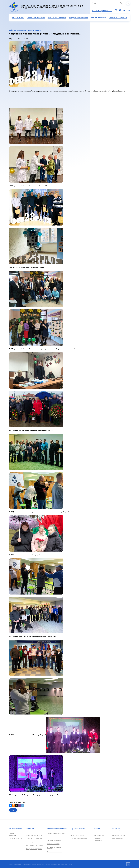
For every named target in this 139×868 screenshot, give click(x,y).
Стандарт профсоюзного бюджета (55, 848)
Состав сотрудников (15, 839)
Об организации (18, 18)
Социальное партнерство (34, 835)
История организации (13, 834)
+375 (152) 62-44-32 (102, 10)
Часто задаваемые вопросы (34, 845)
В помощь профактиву (54, 840)
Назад (13, 810)
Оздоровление (75, 842)
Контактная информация (118, 18)
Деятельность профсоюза (36, 18)
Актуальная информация (98, 839)
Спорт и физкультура (77, 835)
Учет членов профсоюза (55, 837)
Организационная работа (57, 18)
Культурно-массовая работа (79, 18)
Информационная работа (34, 849)
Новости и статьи (34, 30)
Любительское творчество (79, 839)
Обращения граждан (118, 835)
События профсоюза (99, 18)
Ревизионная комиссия (55, 852)
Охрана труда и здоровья (34, 839)
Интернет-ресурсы (117, 839)
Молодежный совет (53, 844)
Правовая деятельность (33, 842)
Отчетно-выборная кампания (56, 834)
